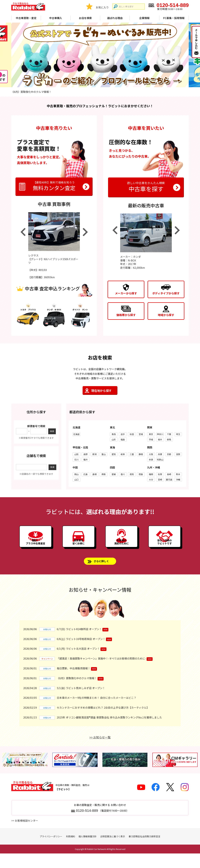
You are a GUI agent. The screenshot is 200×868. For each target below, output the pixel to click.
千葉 (169, 436)
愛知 (114, 456)
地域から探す (166, 315)
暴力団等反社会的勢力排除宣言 (145, 851)
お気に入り (102, 7)
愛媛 (114, 476)
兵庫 (160, 456)
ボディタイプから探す (166, 293)
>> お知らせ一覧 (100, 752)
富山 (104, 456)
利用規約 (70, 851)
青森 (114, 436)
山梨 (76, 456)
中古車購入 (56, 18)
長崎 (169, 476)
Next (85, 234)
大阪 (151, 456)
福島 (123, 441)
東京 (151, 436)
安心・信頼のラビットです (165, 552)
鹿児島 (169, 481)
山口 (76, 481)
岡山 (76, 476)
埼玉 (178, 436)
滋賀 (178, 456)
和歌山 (160, 461)
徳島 (141, 476)
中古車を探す (146, 186)
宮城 (141, 436)
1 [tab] (92, 83)
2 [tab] (97, 83)
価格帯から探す (126, 315)
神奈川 (160, 436)
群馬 (169, 441)
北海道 (76, 436)
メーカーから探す (126, 293)
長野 (85, 456)
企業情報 (144, 18)
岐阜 (123, 456)
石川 (76, 461)
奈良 (151, 461)
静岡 (141, 456)
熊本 (178, 476)
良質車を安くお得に (78, 552)
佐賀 (160, 476)
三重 (132, 456)
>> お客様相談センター (25, 835)
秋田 (132, 436)
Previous (23, 234)
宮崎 (160, 481)
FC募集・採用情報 (174, 18)
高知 (132, 476)
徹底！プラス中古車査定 (35, 552)
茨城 (151, 441)
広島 (85, 476)
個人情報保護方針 (88, 851)
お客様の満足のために (121, 552)
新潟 (95, 456)
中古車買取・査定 (26, 18)
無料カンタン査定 (54, 186)
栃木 (160, 441)
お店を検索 (85, 18)
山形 (114, 441)
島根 (95, 476)
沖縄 (178, 481)
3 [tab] (103, 83)
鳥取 (104, 476)
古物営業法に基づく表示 (113, 851)
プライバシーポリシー (51, 851)
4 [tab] (108, 83)
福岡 (151, 476)
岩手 (123, 436)
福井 (85, 461)
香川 (123, 476)
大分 (151, 481)
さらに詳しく (101, 575)
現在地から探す (101, 392)
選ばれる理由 (115, 18)
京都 (169, 456)
